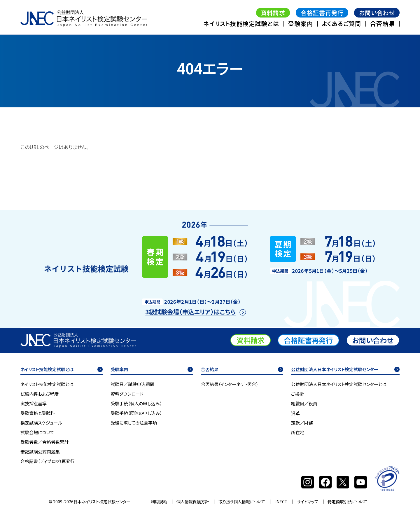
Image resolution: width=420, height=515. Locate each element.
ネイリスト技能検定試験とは (241, 23)
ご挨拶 (297, 394)
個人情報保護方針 (193, 502)
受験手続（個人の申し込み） (136, 404)
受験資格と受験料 (38, 413)
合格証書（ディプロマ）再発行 (48, 461)
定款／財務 (302, 423)
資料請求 (273, 13)
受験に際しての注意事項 (134, 423)
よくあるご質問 (342, 23)
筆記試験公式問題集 (40, 452)
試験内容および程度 (40, 394)
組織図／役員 (304, 404)
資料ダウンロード (127, 394)
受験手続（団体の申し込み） (136, 413)
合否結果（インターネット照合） (230, 384)
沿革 (295, 413)
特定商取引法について (347, 502)
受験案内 (301, 23)
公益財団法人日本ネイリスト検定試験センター (335, 370)
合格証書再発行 (322, 13)
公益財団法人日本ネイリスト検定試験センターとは (339, 384)
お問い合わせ (377, 13)
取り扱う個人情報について (242, 502)
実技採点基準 (34, 404)
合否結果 (383, 23)
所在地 (298, 432)
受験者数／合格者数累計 (44, 442)
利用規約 (159, 502)
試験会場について (37, 432)
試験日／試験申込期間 (132, 384)
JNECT (281, 502)
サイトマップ (308, 502)
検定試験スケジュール (41, 423)
